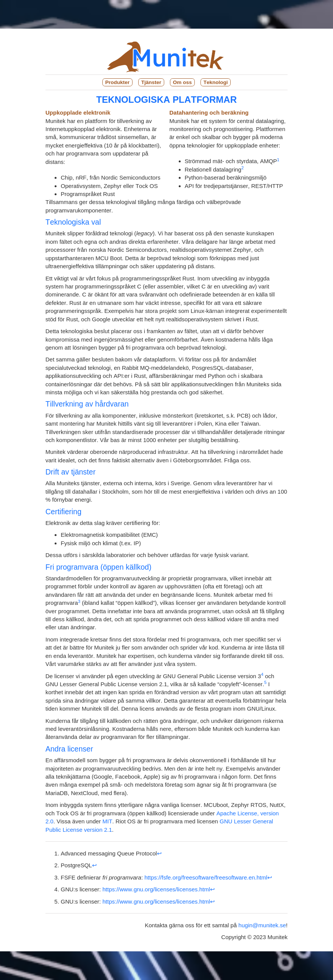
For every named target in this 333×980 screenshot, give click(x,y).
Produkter (118, 82)
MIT (107, 821)
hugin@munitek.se (262, 925)
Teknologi (216, 82)
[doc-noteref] (278, 161)
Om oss (183, 82)
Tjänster (151, 82)
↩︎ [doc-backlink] (159, 853)
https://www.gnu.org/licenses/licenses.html (156, 889)
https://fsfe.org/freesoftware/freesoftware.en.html (206, 877)
